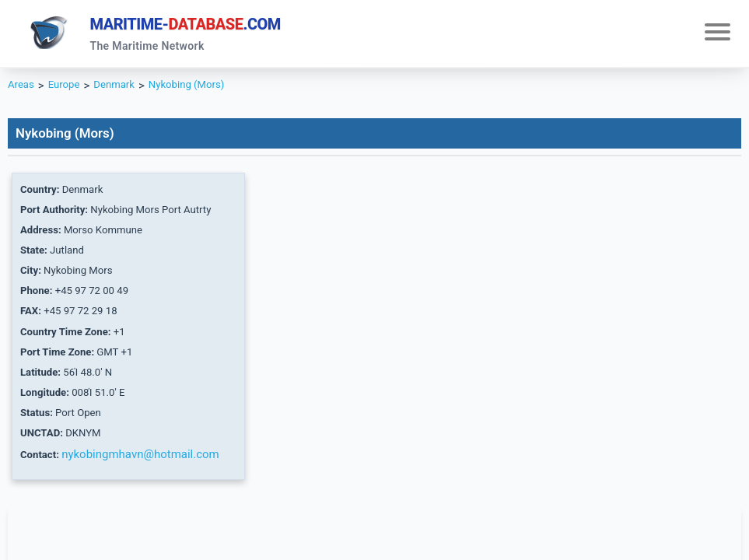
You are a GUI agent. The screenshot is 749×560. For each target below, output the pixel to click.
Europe (70, 90)
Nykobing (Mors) (206, 90)
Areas (23, 90)
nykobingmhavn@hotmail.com (147, 488)
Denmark (125, 90)
